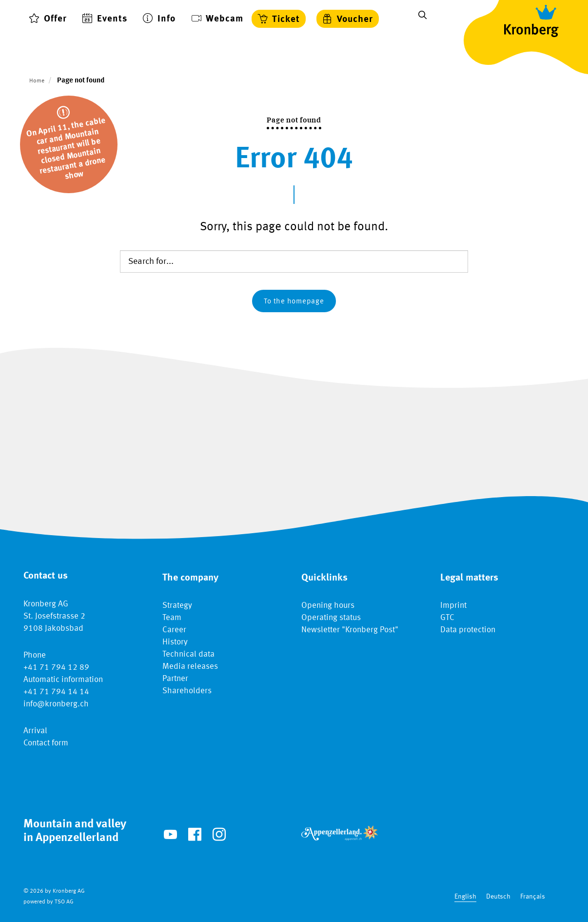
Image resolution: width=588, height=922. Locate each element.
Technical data (188, 654)
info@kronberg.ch (56, 704)
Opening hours (328, 606)
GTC (447, 618)
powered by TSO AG (49, 902)
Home (37, 81)
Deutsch (498, 897)
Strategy (177, 606)
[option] (498, 897)
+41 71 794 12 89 (56, 668)
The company (190, 578)
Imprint (453, 606)
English (465, 897)
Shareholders (187, 691)
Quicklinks (324, 578)
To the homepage (294, 302)
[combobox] (465, 897)
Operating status (331, 618)
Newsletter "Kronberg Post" (350, 630)
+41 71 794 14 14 (56, 692)
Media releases (190, 667)
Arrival (35, 731)
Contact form (46, 743)
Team (172, 618)
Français (533, 897)
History (175, 642)
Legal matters (469, 578)
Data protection (468, 630)
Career (174, 630)
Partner (175, 679)
